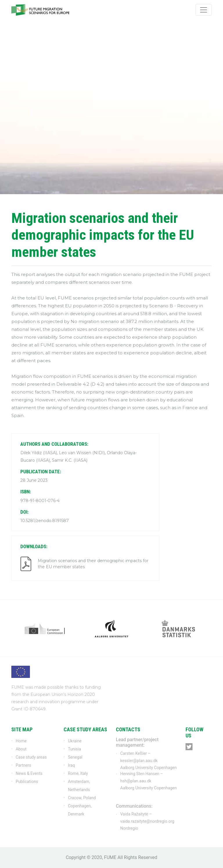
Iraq (71, 765)
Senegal (75, 757)
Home (21, 741)
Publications (27, 782)
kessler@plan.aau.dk (139, 761)
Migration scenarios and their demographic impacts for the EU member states (93, 564)
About (21, 749)
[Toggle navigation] (204, 10)
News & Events (29, 773)
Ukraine (75, 741)
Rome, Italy (78, 773)
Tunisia (74, 749)
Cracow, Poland (82, 798)
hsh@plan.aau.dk (136, 781)
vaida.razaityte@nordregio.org (147, 821)
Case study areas (31, 757)
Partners (23, 765)
